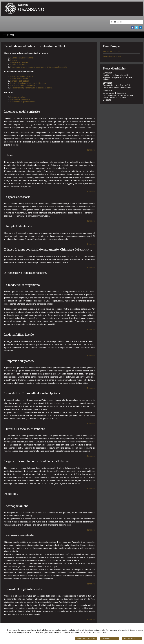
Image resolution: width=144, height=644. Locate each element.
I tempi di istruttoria (19, 65)
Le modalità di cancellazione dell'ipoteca (28, 83)
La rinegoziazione (18, 97)
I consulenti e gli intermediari (23, 102)
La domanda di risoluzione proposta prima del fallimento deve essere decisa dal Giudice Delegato (118, 96)
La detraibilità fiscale (19, 79)
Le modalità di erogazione (22, 76)
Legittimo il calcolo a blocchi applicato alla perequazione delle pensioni (118, 77)
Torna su (91, 150)
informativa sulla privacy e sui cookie (23, 632)
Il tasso (14, 60)
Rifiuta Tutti (109, 639)
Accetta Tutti (132, 639)
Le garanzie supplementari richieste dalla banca (31, 88)
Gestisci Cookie (86, 639)
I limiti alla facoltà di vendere (23, 85)
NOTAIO (23, 5)
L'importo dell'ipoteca (20, 81)
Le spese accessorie (19, 62)
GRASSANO (31, 9)
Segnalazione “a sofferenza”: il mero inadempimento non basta (117, 86)
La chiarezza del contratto (22, 58)
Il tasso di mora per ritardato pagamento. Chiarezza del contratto (39, 67)
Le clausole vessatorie (20, 99)
